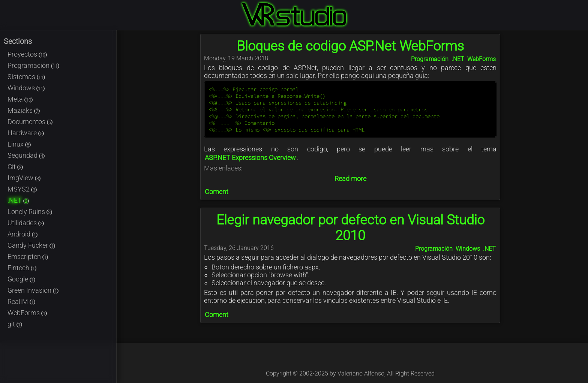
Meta (20, 99)
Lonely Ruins (30, 212)
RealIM (21, 301)
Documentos (30, 122)
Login (583, 4)
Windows (26, 88)
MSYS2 (22, 189)
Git (15, 167)
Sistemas (26, 77)
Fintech (22, 268)
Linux (19, 144)
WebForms (27, 313)
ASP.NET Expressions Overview (250, 158)
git (15, 324)
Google (21, 279)
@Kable (367, 360)
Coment (217, 192)
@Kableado (334, 360)
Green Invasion (33, 290)
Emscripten (28, 257)
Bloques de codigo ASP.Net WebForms (350, 46)
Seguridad (26, 155)
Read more (350, 179)
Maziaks (24, 110)
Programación (33, 65)
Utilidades (26, 223)
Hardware (26, 133)
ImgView (24, 178)
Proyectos (27, 54)
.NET (18, 200)
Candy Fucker (31, 245)
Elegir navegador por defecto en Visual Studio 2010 (350, 228)
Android (22, 234)
